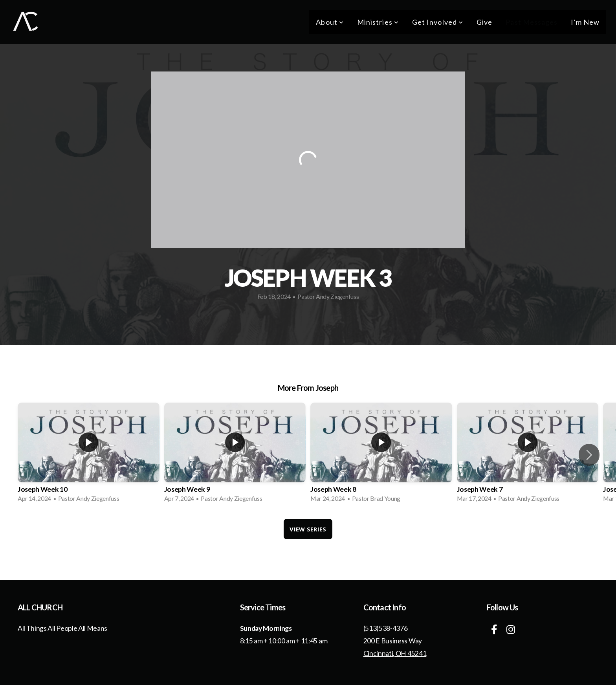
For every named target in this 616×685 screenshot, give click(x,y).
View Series (308, 529)
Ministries (378, 22)
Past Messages (532, 22)
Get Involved (438, 22)
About (330, 22)
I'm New (585, 22)
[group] (89, 455)
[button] (589, 455)
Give (484, 22)
